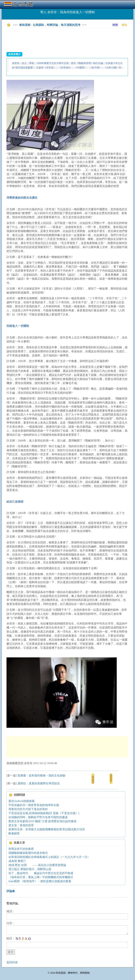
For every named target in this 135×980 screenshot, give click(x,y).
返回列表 (12, 962)
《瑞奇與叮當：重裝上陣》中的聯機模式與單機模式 (41, 877)
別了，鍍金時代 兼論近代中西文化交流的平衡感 (41, 873)
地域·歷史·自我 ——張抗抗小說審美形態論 (37, 865)
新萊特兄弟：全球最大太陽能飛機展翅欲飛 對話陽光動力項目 (47, 829)
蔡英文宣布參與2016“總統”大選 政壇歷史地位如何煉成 (42, 821)
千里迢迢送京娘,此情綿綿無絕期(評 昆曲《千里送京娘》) (44, 813)
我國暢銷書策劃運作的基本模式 (28, 853)
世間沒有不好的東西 (21, 849)
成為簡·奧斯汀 (17, 861)
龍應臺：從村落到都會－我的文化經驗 (41, 776)
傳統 (124, 25)
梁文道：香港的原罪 (21, 825)
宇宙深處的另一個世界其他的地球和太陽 (34, 805)
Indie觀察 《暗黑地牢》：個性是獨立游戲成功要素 (40, 881)
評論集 (11, 891)
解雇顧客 (14, 833)
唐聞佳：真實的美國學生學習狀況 (39, 783)
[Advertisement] (70, 39)
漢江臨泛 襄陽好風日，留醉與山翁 (30, 869)
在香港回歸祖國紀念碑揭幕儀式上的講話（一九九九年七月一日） (49, 857)
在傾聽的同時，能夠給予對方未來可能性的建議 (38, 817)
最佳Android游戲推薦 (22, 801)
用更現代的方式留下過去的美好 (28, 809)
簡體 (115, 25)
